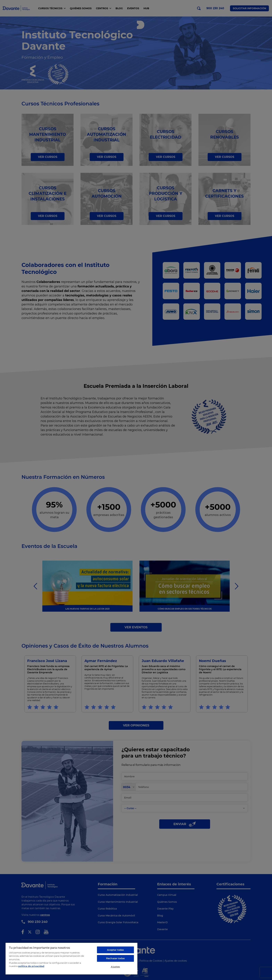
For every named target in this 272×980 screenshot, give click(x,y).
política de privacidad (31, 966)
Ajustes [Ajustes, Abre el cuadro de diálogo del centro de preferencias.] (115, 967)
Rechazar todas (115, 958)
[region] (71, 958)
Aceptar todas (116, 950)
